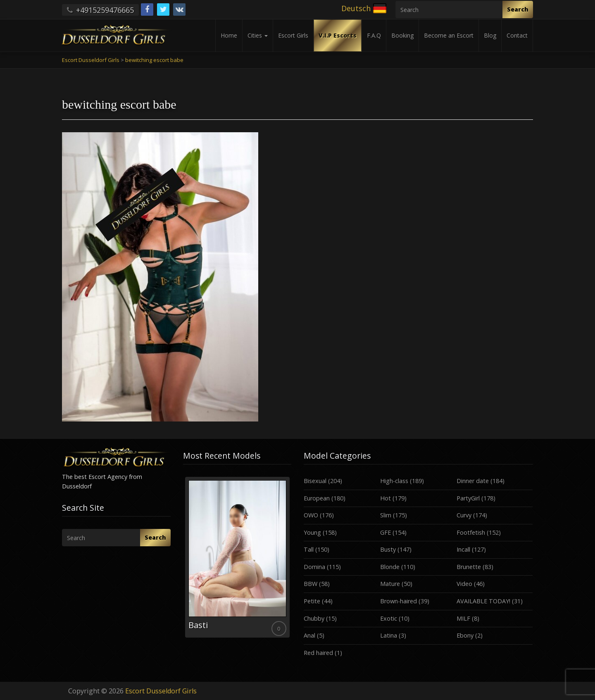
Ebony (465, 635)
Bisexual (315, 481)
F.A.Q (374, 35)
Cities (258, 35)
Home (229, 35)
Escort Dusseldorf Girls (161, 691)
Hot (386, 498)
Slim (386, 515)
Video (464, 584)
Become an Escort (449, 35)
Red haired (318, 653)
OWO (311, 515)
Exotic (389, 618)
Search (518, 9)
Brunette (469, 567)
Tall (309, 549)
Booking (402, 35)
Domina (314, 567)
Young (312, 532)
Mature (390, 584)
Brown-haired (399, 601)
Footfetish (471, 532)
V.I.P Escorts (338, 35)
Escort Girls (293, 35)
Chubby (314, 618)
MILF (463, 618)
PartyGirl (468, 498)
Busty (388, 549)
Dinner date (473, 481)
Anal (309, 635)
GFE (386, 532)
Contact (517, 35)
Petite (312, 601)
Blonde (390, 567)
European (317, 498)
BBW (311, 584)
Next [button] (291, 560)
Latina (389, 635)
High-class (394, 481)
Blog (490, 35)
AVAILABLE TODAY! (483, 601)
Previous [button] (183, 560)
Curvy (464, 515)
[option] (237, 557)
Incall (463, 549)
